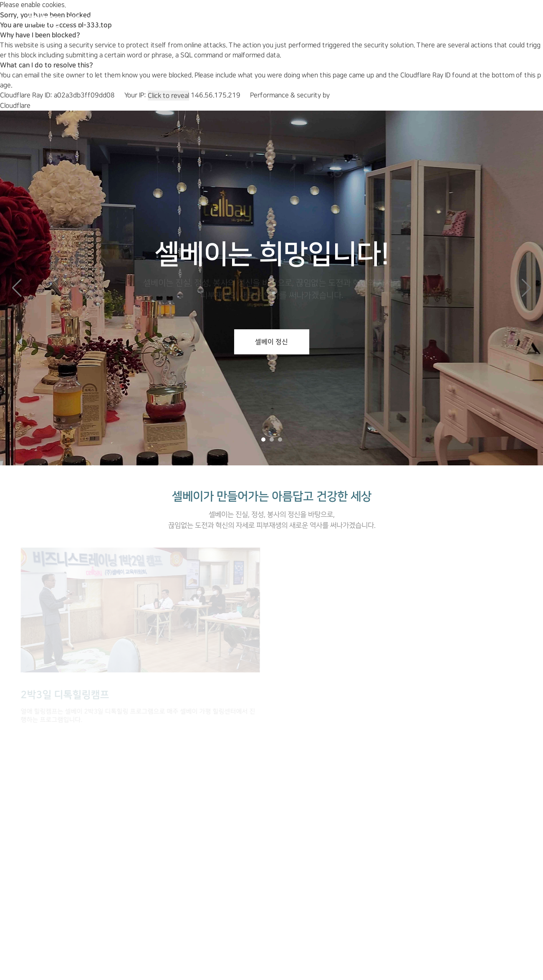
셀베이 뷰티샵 (338, 18)
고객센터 (394, 18)
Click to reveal (168, 96)
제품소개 (234, 18)
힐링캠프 (282, 18)
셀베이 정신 (271, 342)
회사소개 (185, 18)
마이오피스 (446, 18)
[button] (526, 288)
